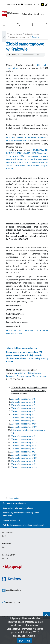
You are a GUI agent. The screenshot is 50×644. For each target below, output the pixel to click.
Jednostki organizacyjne (19, 37)
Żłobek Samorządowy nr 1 (23, 399)
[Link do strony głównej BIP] (25, 14)
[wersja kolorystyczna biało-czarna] (39, 5)
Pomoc (5, 547)
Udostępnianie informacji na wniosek (18, 508)
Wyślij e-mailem (11, 590)
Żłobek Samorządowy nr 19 (24, 427)
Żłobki (34, 37)
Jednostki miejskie (32, 34)
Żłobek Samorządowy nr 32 (24, 464)
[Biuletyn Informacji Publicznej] (25, 568)
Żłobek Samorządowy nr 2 (23, 402)
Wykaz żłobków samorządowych (22, 348)
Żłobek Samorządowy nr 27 (24, 452)
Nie (29, 641)
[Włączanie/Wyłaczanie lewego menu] (4, 37)
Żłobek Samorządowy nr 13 (24, 418)
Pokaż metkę (14, 498)
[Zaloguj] (47, 25)
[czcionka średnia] (19, 5)
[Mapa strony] (33, 25)
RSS (4, 536)
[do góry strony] (46, 616)
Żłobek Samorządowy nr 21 (24, 436)
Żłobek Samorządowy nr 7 (23, 411)
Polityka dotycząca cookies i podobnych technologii (23, 525)
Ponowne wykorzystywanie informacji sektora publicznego (21, 514)
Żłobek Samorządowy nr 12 (24, 415)
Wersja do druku (12, 602)
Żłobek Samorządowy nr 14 (24, 421)
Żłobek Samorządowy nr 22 (24, 439)
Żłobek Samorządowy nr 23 (24, 443)
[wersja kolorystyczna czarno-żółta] (42, 5)
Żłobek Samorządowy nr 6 (23, 408)
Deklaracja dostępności (12, 520)
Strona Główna (16, 34)
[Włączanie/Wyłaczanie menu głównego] (4, 25)
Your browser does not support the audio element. (26, 55)
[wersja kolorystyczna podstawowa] (35, 5)
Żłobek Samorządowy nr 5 (23, 405)
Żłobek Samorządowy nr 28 (24, 455)
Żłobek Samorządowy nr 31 (24, 461)
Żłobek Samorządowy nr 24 (24, 446)
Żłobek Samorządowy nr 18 (24, 424)
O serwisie (6, 544)
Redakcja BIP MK (9, 555)
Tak (21, 641)
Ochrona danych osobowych (14, 503)
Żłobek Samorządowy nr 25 (24, 449)
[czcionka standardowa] (17, 5)
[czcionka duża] (22, 4)
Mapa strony (7, 533)
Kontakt (5, 559)
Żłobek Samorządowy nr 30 (24, 458)
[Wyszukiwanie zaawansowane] (18, 25)
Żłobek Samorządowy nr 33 (24, 467)
